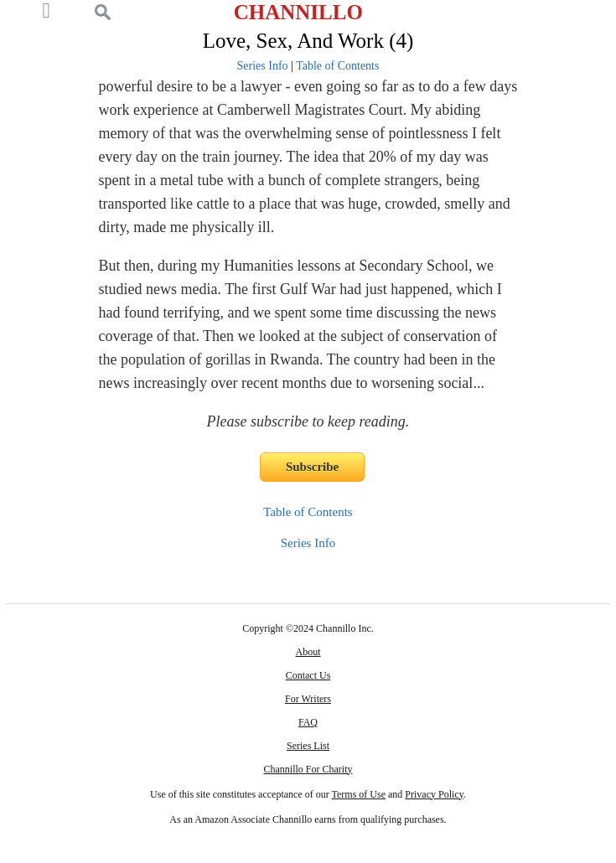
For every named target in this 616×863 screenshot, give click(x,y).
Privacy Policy (434, 794)
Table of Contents (337, 66)
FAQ (308, 722)
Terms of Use (359, 794)
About (308, 652)
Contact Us (308, 675)
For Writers (308, 699)
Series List (308, 746)
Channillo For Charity (308, 769)
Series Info (263, 66)
